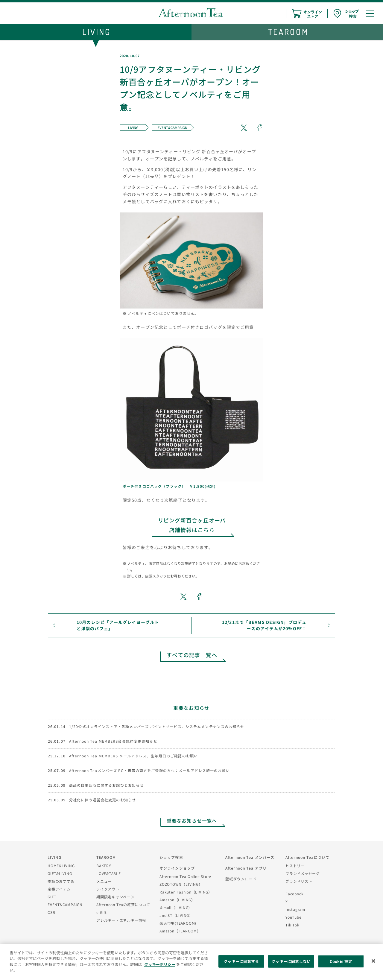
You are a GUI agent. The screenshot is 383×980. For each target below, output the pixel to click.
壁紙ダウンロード (241, 879)
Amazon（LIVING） (177, 900)
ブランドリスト (299, 881)
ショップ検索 (171, 857)
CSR (51, 912)
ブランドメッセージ (303, 873)
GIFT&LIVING (60, 873)
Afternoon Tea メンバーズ (250, 857)
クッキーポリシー (160, 964)
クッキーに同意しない (291, 961)
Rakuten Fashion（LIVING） (186, 892)
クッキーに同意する (241, 961)
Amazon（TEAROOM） (180, 931)
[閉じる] (373, 961)
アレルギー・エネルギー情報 (121, 920)
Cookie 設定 (341, 961)
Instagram (295, 909)
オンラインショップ (177, 868)
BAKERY (104, 866)
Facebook (295, 894)
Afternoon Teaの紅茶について (123, 904)
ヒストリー (295, 866)
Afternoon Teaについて (307, 857)
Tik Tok (292, 925)
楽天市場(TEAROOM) (178, 923)
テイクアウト (108, 889)
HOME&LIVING (61, 866)
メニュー (104, 881)
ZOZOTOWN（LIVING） (181, 884)
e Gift (102, 912)
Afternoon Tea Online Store (185, 876)
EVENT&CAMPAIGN (65, 904)
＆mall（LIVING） (176, 907)
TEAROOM (106, 857)
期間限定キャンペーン (115, 897)
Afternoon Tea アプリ (246, 868)
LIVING (54, 857)
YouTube (293, 917)
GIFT (52, 897)
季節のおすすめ (61, 881)
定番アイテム (59, 889)
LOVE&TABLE (109, 873)
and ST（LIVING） (176, 915)
